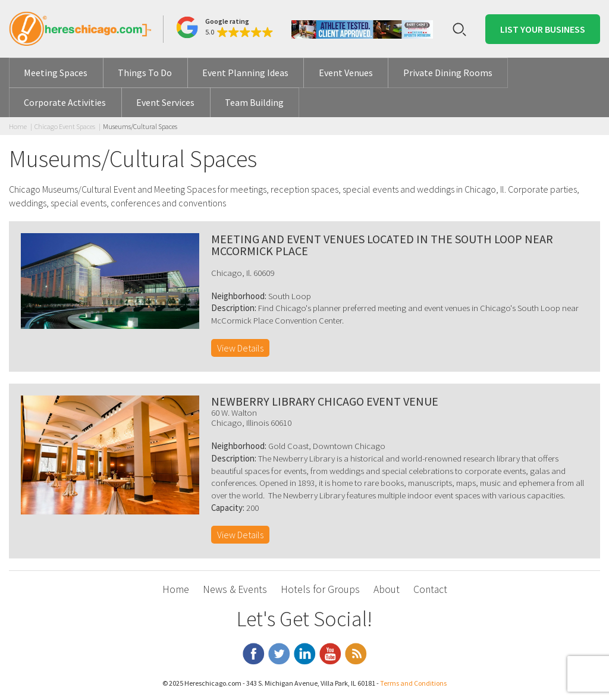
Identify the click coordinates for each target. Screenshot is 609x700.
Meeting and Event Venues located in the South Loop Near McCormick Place (382, 245)
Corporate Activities (65, 102)
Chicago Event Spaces (65, 126)
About (387, 589)
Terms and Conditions (413, 683)
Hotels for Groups (320, 589)
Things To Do (145, 73)
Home (18, 126)
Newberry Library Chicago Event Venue (325, 401)
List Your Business (543, 29)
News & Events (235, 589)
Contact (430, 589)
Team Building (254, 102)
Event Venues (346, 73)
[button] (225, 27)
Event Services (165, 102)
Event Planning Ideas (245, 73)
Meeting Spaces (56, 73)
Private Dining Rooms (448, 73)
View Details (240, 348)
